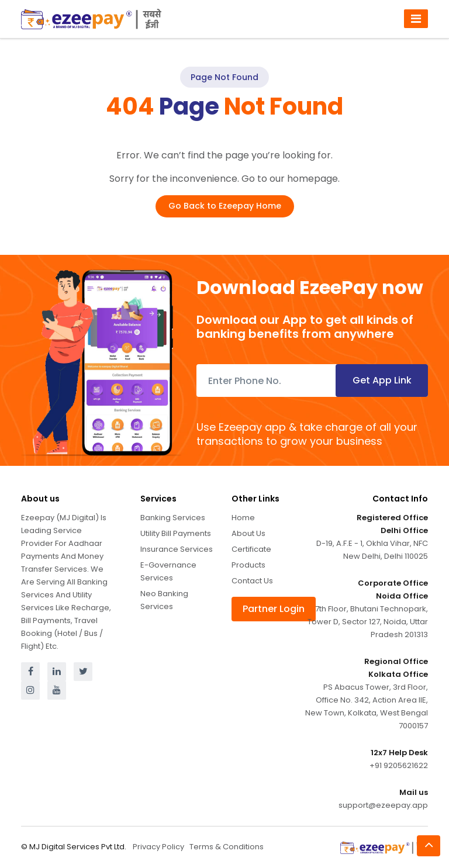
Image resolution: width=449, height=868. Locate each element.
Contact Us (252, 581)
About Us (248, 533)
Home (243, 518)
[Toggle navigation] (416, 19)
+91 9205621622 (399, 765)
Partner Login (274, 609)
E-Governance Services (168, 571)
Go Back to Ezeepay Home (225, 206)
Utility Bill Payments (176, 533)
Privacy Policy (158, 847)
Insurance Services (177, 549)
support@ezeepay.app (383, 805)
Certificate (251, 549)
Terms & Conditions (227, 847)
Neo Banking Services (164, 600)
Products (248, 565)
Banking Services (173, 518)
